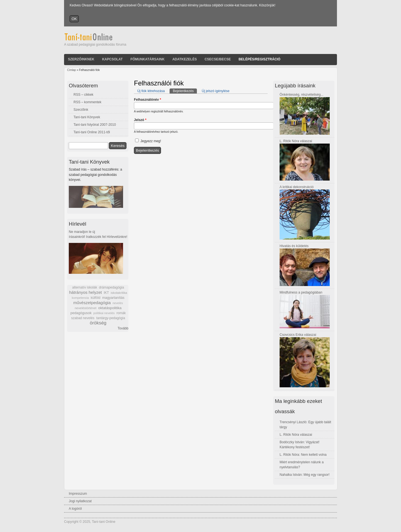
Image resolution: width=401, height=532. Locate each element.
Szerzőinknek (81, 59)
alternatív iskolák (85, 287)
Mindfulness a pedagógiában (301, 292)
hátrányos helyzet (85, 292)
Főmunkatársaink (147, 59)
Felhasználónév (147, 100)
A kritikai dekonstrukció (297, 187)
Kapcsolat (113, 59)
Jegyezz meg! (151, 141)
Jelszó (140, 120)
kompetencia (80, 298)
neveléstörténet (85, 308)
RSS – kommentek (87, 102)
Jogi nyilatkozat (80, 501)
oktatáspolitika (110, 308)
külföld (96, 298)
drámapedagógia (111, 287)
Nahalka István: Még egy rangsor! (305, 475)
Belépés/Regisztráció (260, 59)
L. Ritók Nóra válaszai (296, 141)
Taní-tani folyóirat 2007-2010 (95, 125)
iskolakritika (119, 293)
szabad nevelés (83, 318)
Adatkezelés (185, 59)
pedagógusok (81, 313)
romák (121, 313)
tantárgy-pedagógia (111, 318)
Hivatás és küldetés (294, 246)
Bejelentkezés (185, 91)
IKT (106, 293)
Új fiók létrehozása (151, 91)
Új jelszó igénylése (215, 91)
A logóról (75, 509)
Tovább (123, 328)
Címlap (72, 70)
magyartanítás (113, 298)
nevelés (118, 303)
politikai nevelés (104, 313)
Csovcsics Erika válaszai (298, 335)
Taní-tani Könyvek (87, 117)
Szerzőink (81, 110)
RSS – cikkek (83, 95)
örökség (98, 323)
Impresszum (78, 494)
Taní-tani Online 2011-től (92, 132)
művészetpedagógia (92, 303)
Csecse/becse (218, 59)
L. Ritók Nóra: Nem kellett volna (303, 455)
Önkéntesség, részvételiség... (301, 95)
